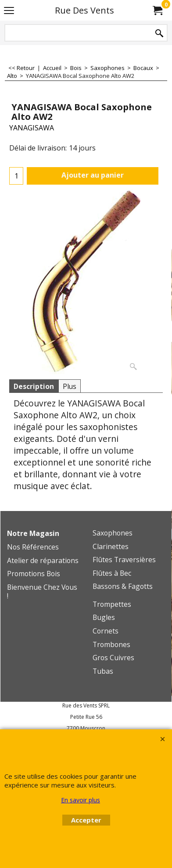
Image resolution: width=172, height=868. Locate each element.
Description (34, 386)
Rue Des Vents (84, 10)
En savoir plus (81, 800)
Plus (70, 386)
